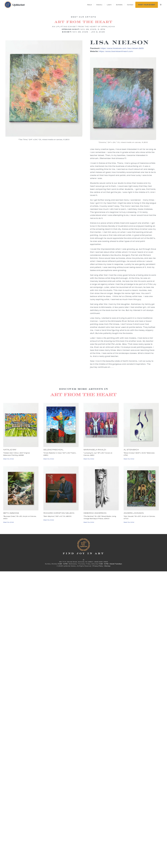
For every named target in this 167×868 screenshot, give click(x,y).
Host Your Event (147, 5)
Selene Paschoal (53, 450)
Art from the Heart (84, 22)
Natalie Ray (10, 450)
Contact (130, 5)
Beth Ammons (11, 513)
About (89, 5)
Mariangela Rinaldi (95, 450)
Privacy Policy (98, 566)
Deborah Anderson (95, 513)
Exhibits (119, 5)
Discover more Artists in (84, 389)
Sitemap (107, 566)
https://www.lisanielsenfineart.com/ (116, 51)
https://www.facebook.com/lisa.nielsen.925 (122, 48)
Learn (109, 5)
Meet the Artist (9, 459)
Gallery (99, 5)
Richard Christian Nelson (59, 513)
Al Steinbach (131, 450)
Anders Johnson (134, 513)
